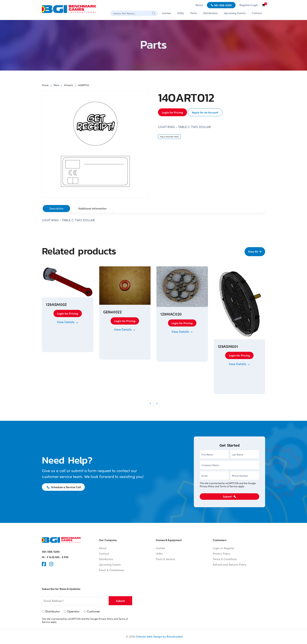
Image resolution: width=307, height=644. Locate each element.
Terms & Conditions (225, 559)
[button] (150, 404)
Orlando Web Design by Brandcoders (159, 636)
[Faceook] (44, 564)
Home (45, 85)
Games (166, 13)
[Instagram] (51, 564)
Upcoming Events (235, 13)
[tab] (56, 209)
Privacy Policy (207, 486)
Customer (93, 611)
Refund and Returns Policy (230, 565)
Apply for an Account (205, 112)
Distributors (210, 13)
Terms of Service (229, 486)
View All (253, 251)
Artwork (69, 85)
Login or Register (223, 548)
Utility (181, 13)
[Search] (154, 13)
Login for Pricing (172, 112)
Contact (257, 13)
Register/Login (249, 5)
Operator (73, 611)
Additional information (92, 208)
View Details (68, 322)
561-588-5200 (223, 5)
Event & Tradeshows (112, 570)
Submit (229, 496)
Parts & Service (165, 559)
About (199, 5)
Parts (194, 13)
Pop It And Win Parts (169, 137)
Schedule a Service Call (64, 487)
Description (56, 208)
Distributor (53, 611)
